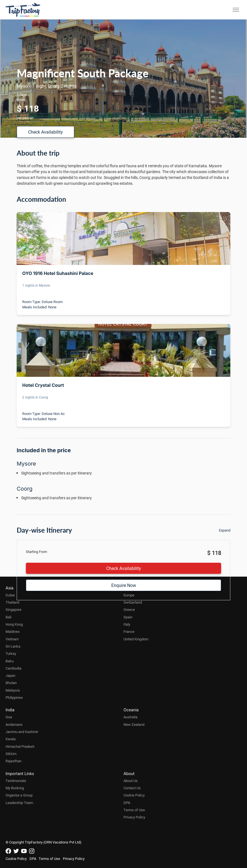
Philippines (14, 697)
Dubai (10, 595)
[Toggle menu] (236, 10)
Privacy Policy (134, 817)
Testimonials (16, 781)
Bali (8, 617)
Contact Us (132, 788)
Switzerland (133, 602)
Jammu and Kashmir (22, 732)
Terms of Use (134, 810)
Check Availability (45, 132)
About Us (131, 781)
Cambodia (13, 668)
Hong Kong (14, 624)
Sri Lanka (13, 646)
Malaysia (13, 690)
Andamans (14, 724)
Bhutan (11, 683)
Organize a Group (19, 795)
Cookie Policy (134, 795)
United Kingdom (136, 639)
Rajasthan (13, 761)
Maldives (13, 631)
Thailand (12, 602)
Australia (130, 717)
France (129, 631)
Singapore (13, 609)
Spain (128, 617)
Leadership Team (19, 803)
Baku (10, 661)
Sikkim (11, 754)
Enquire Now (124, 585)
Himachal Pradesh (20, 746)
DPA (127, 803)
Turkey (11, 653)
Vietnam (12, 639)
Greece (129, 609)
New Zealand (134, 724)
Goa (9, 717)
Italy (127, 624)
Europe (129, 595)
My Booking (15, 788)
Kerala (11, 739)
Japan (10, 675)
